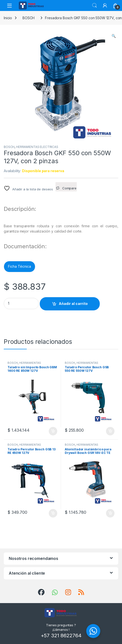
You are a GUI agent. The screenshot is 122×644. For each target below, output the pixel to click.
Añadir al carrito (73, 304)
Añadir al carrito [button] (53, 431)
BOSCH (28, 18)
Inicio (8, 18)
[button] (114, 36)
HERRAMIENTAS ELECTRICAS (37, 147)
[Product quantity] (21, 304)
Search (94, 5)
